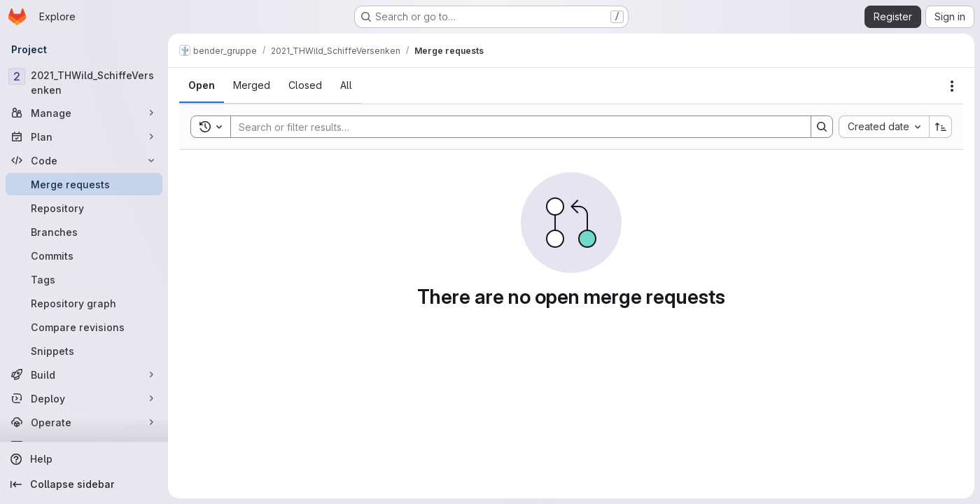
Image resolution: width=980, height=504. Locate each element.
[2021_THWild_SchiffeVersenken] (84, 83)
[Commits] (84, 255)
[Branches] (84, 232)
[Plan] (84, 136)
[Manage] (84, 113)
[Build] (84, 374)
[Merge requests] (84, 184)
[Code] (84, 160)
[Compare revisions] (84, 327)
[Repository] (84, 208)
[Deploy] (84, 398)
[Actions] (952, 86)
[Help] (84, 459)
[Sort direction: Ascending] (941, 127)
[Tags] (84, 279)
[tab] (202, 85)
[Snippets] (84, 351)
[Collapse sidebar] (84, 484)
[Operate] (84, 422)
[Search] (514, 127)
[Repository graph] (84, 303)
